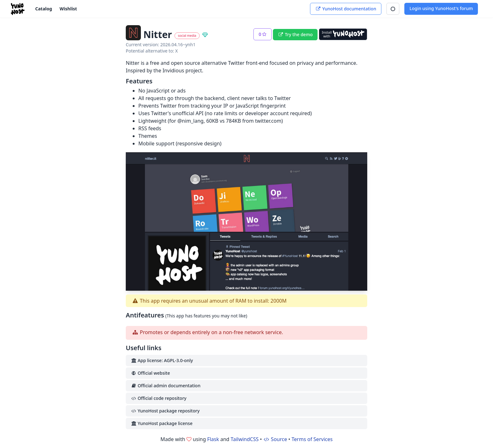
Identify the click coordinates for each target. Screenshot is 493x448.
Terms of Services (312, 439)
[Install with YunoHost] (343, 34)
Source (275, 439)
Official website (150, 373)
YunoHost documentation (346, 9)
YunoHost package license (162, 423)
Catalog (44, 9)
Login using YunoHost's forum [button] (441, 8)
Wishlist (68, 9)
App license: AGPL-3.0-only (162, 360)
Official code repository (159, 398)
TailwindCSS (245, 439)
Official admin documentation (166, 386)
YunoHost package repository (165, 411)
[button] (393, 9)
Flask (213, 439)
